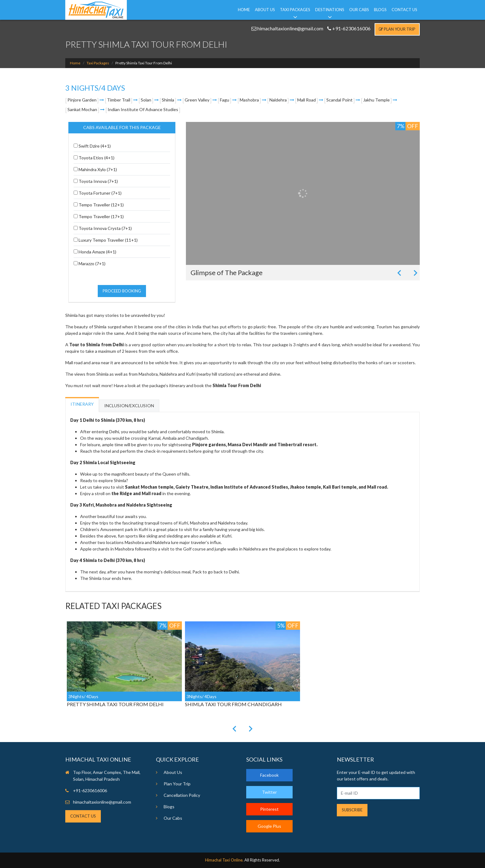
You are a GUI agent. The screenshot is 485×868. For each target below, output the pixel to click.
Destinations (330, 10)
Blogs (380, 10)
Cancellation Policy (182, 795)
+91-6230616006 (349, 28)
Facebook (269, 775)
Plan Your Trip (397, 29)
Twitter (269, 792)
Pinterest (269, 809)
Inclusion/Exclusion (129, 406)
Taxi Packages (295, 10)
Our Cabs (359, 10)
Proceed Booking (122, 291)
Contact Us (404, 10)
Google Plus (269, 826)
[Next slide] (415, 273)
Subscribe (352, 810)
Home (244, 10)
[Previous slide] (400, 273)
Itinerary (82, 404)
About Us (265, 10)
